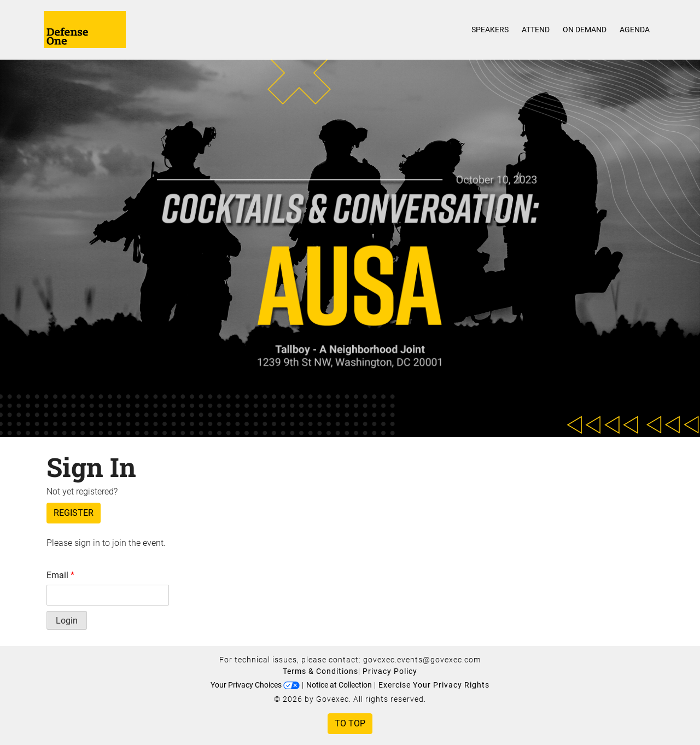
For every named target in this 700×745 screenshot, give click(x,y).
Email (60, 575)
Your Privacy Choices (255, 685)
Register (74, 513)
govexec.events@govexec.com (422, 660)
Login (67, 621)
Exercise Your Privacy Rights (434, 685)
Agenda (635, 30)
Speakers (490, 30)
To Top (350, 723)
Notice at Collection (339, 685)
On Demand (585, 30)
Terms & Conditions (320, 671)
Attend (536, 30)
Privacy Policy (390, 671)
